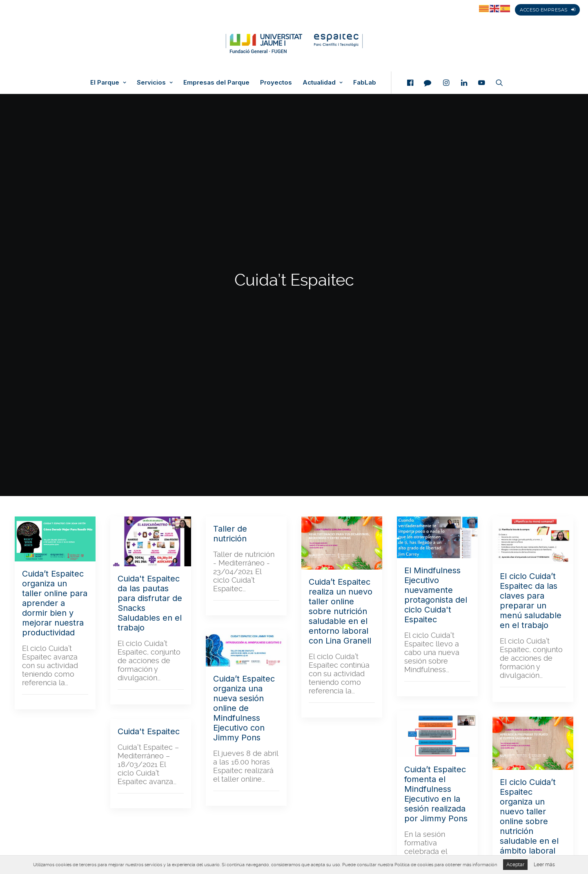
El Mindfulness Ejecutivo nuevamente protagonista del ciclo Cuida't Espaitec (436, 301)
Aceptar (515, 865)
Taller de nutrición (230, 239)
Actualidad (323, 83)
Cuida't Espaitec (149, 437)
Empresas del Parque (216, 83)
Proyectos (276, 83)
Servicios (155, 83)
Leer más (544, 865)
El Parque (108, 83)
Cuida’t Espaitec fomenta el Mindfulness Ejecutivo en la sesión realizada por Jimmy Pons (436, 500)
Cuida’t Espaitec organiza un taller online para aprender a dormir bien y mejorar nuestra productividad (55, 309)
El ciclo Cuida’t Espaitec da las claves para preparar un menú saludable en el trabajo (531, 306)
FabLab (365, 83)
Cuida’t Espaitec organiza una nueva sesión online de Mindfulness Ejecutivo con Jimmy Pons (244, 414)
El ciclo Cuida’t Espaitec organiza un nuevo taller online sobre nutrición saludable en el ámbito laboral (529, 522)
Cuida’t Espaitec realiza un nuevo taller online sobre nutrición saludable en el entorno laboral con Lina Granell (341, 317)
